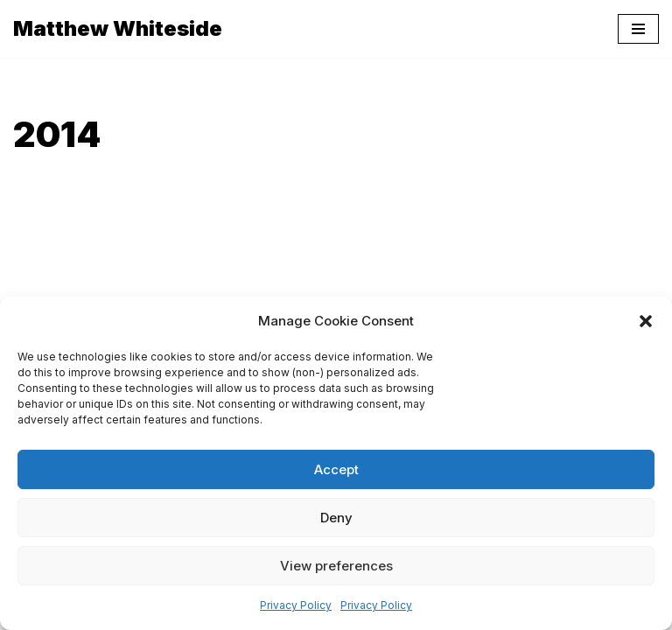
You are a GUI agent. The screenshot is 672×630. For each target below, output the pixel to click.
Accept (336, 469)
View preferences (336, 566)
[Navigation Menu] (638, 29)
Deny (336, 518)
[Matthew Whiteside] (118, 29)
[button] (646, 321)
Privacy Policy (296, 605)
